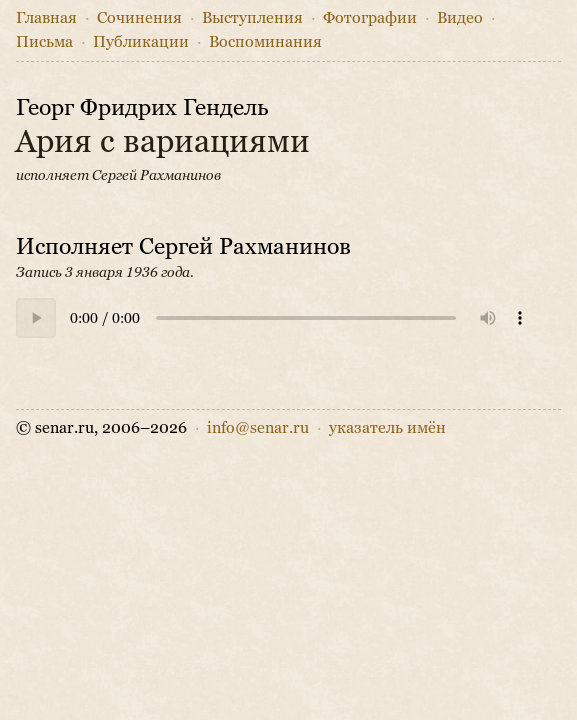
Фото (370, 17)
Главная (46, 17)
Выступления (252, 17)
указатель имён (387, 427)
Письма (44, 41)
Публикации (141, 41)
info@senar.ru (258, 427)
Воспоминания (265, 41)
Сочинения (139, 17)
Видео (460, 17)
